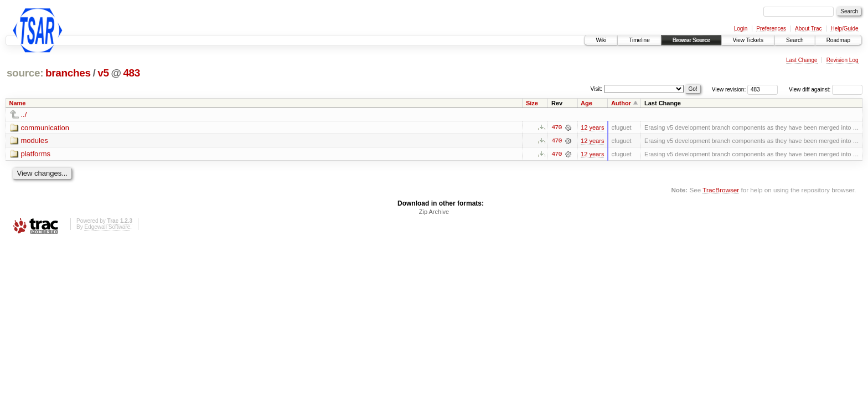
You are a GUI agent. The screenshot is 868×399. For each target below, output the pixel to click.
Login (741, 29)
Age (587, 103)
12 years (592, 127)
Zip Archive (434, 212)
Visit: (597, 89)
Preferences (771, 29)
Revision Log (843, 60)
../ (24, 114)
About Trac (808, 29)
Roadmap (838, 40)
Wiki (601, 40)
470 (556, 127)
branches (68, 73)
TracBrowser (721, 190)
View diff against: (826, 89)
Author (621, 103)
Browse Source (691, 40)
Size (532, 103)
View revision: (729, 89)
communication (45, 128)
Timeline (639, 40)
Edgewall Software (107, 227)
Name (18, 103)
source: (25, 73)
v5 (103, 73)
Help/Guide (844, 29)
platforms (36, 154)
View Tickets (748, 40)
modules (35, 141)
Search (795, 40)
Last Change (802, 60)
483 (131, 73)
